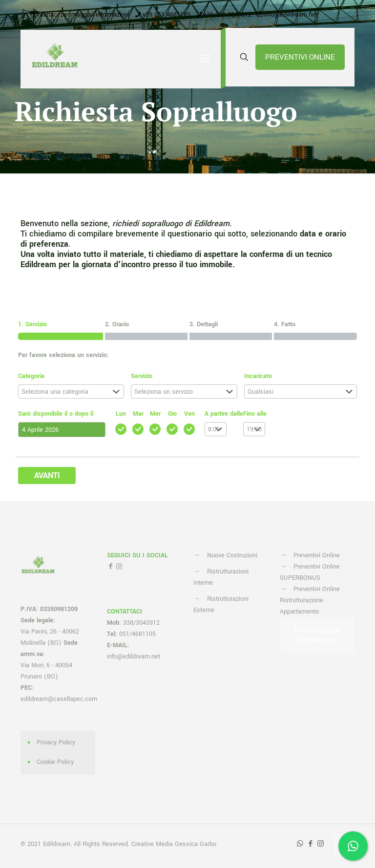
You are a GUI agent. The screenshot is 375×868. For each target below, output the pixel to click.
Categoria (31, 376)
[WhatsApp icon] (300, 844)
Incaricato (258, 376)
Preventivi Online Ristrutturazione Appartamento (310, 600)
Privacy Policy (56, 742)
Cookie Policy (55, 762)
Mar (138, 414)
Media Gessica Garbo (186, 844)
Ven (189, 414)
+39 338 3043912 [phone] (227, 15)
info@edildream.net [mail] (291, 15)
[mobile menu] (205, 59)
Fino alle (255, 414)
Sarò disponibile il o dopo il (56, 414)
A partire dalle (224, 414)
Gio (172, 414)
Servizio (142, 376)
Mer (155, 414)
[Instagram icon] (321, 844)
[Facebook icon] (310, 844)
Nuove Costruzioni (232, 555)
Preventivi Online (317, 555)
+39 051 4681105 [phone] (166, 15)
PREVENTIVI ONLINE (300, 57)
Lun (121, 414)
